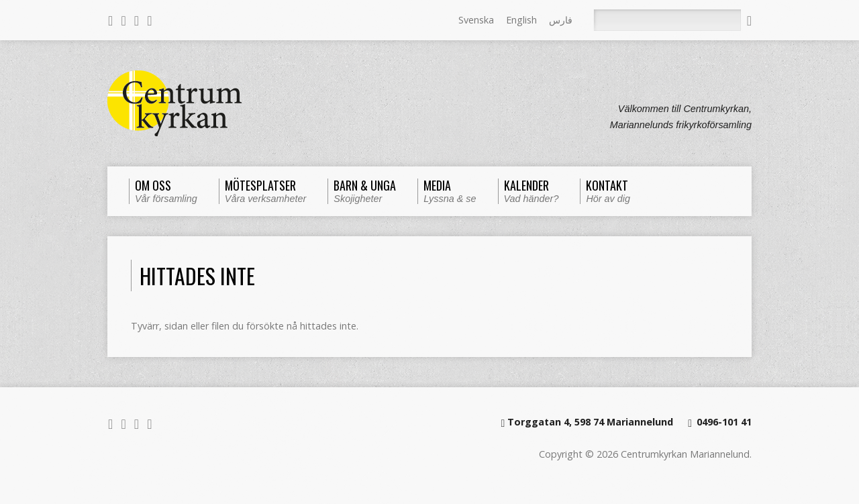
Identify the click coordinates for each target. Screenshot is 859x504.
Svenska (476, 20)
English (521, 20)
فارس (561, 20)
